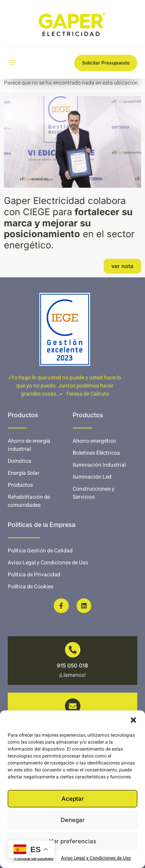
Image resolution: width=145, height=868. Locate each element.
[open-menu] (12, 63)
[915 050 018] (73, 650)
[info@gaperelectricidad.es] (73, 706)
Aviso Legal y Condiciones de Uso (96, 858)
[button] (133, 720)
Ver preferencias (73, 841)
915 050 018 (72, 665)
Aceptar (73, 799)
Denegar (73, 820)
